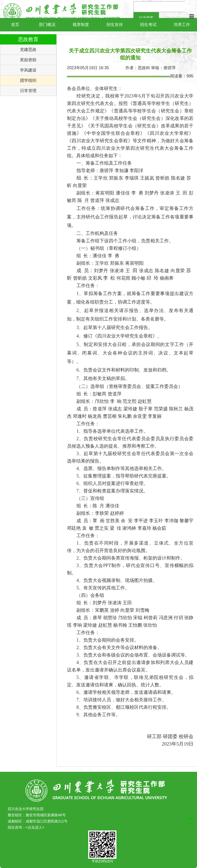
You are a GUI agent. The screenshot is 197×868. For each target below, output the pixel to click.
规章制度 (81, 25)
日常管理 (28, 91)
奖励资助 (28, 60)
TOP (190, 822)
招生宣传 (115, 25)
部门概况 (47, 25)
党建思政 (28, 50)
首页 (15, 25)
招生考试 (148, 25)
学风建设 (28, 70)
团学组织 (28, 80)
